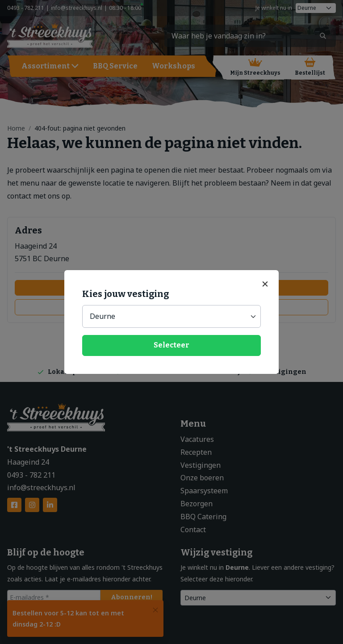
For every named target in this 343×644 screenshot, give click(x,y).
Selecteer (171, 345)
